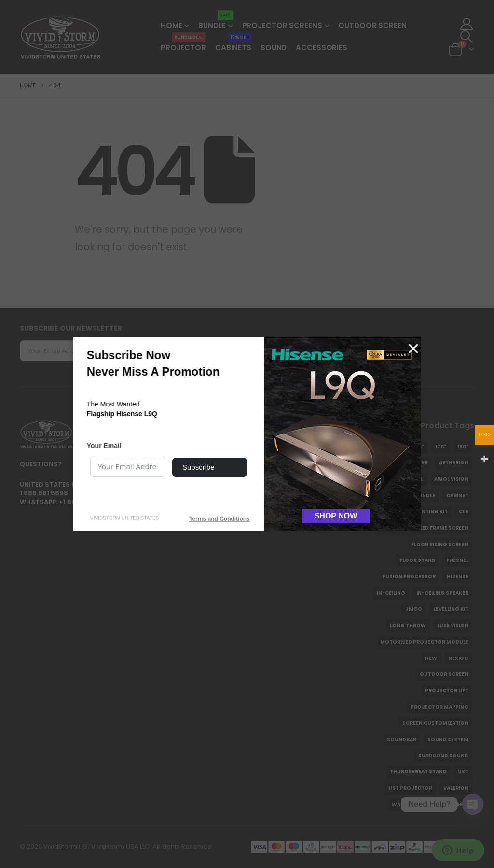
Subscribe (199, 467)
